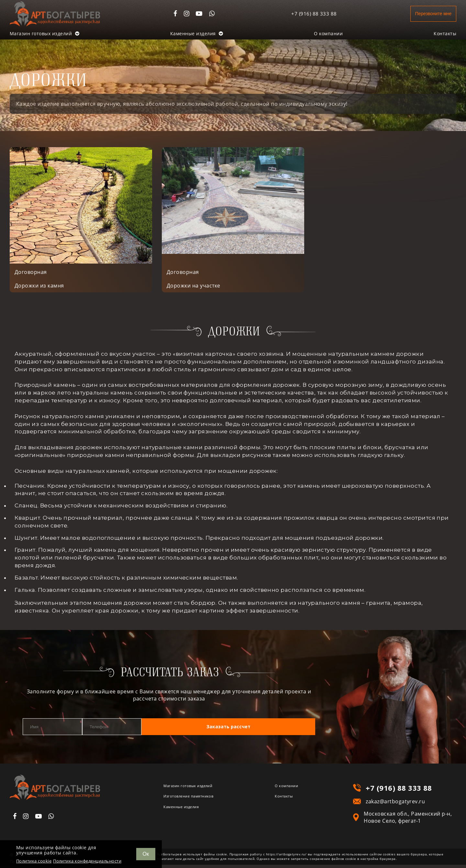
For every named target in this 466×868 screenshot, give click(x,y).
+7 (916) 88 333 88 (304, 14)
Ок (146, 854)
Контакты (445, 33)
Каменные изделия (197, 33)
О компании (328, 33)
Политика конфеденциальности (87, 861)
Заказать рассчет (271, 730)
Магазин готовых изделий (44, 33)
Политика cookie (34, 861)
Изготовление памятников (199, 802)
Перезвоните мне (428, 13)
